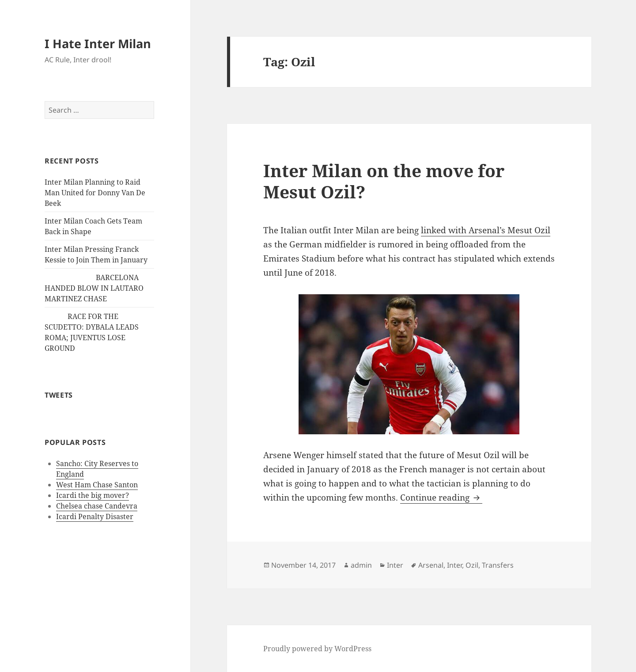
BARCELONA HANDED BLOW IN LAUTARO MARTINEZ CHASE (94, 288)
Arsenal (431, 565)
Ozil (472, 565)
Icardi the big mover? (93, 495)
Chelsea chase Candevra (97, 506)
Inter (395, 565)
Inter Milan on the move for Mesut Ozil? (384, 181)
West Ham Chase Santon (97, 485)
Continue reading (441, 497)
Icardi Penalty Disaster (95, 516)
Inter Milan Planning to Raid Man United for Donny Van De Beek (95, 193)
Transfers (498, 565)
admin (361, 565)
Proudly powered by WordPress (317, 649)
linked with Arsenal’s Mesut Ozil (486, 230)
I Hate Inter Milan (98, 44)
